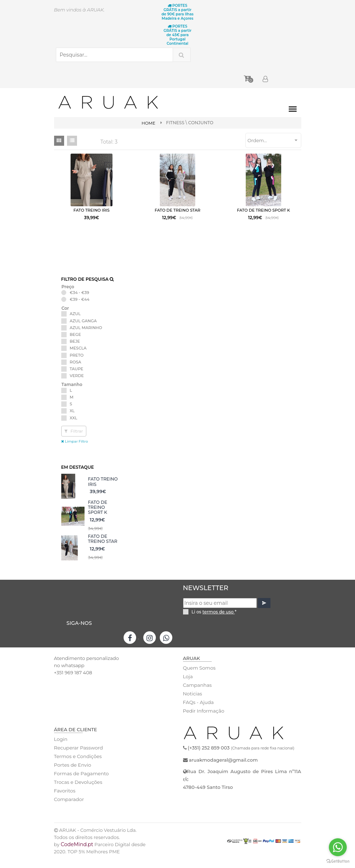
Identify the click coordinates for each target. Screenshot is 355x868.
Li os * (214, 621)
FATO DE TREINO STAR (103, 548)
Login (61, 748)
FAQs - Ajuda (198, 712)
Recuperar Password (78, 757)
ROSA (76, 371)
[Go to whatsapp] (338, 847)
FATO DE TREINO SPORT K (98, 516)
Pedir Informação (203, 720)
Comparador (69, 809)
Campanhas (197, 694)
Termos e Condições (77, 766)
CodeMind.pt (77, 854)
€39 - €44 (80, 309)
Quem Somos (199, 677)
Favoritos (65, 800)
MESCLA (78, 357)
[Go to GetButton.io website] (338, 861)
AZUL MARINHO (86, 337)
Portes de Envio (72, 774)
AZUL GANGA (83, 330)
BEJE (75, 351)
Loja (188, 686)
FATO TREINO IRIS (103, 491)
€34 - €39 (80, 302)
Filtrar (74, 440)
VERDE (77, 385)
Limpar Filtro (75, 450)
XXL (74, 427)
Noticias (192, 703)
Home (148, 123)
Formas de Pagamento (81, 783)
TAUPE (77, 378)
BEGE (76, 344)
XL (72, 420)
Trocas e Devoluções (78, 791)
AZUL (75, 323)
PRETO (77, 364)
